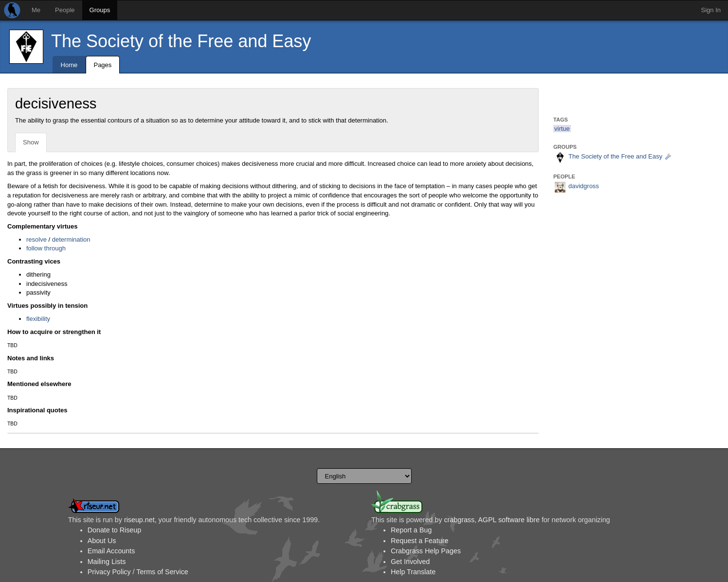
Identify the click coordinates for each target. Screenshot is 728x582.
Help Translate (413, 572)
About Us (102, 541)
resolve (36, 239)
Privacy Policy (109, 572)
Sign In (711, 10)
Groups (100, 10)
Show (31, 142)
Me (36, 10)
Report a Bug (411, 530)
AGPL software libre (509, 520)
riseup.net (139, 520)
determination (71, 239)
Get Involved (410, 562)
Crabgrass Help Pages (426, 551)
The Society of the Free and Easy (181, 41)
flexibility (38, 319)
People (65, 10)
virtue (562, 129)
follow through (46, 248)
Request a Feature (419, 541)
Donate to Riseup (114, 530)
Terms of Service (162, 572)
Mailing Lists (107, 562)
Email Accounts (111, 551)
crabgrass (459, 520)
